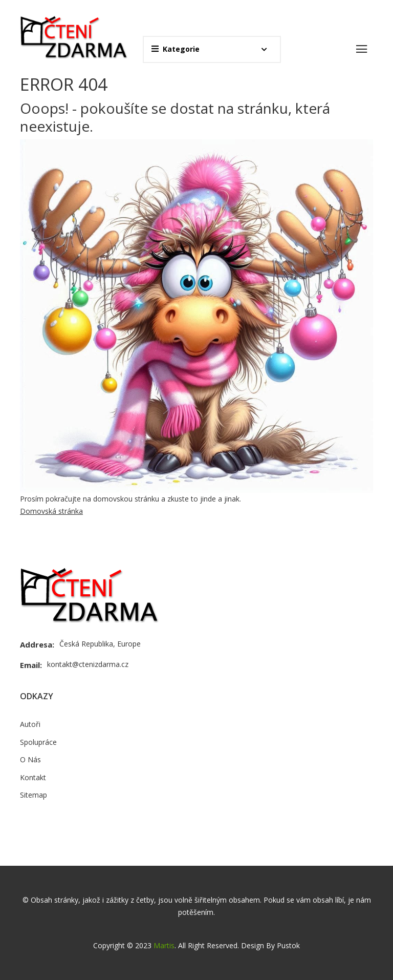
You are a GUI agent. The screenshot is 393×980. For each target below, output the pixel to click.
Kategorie (176, 49)
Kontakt (33, 777)
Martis (164, 945)
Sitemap (34, 795)
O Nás (30, 759)
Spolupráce (38, 742)
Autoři (30, 724)
